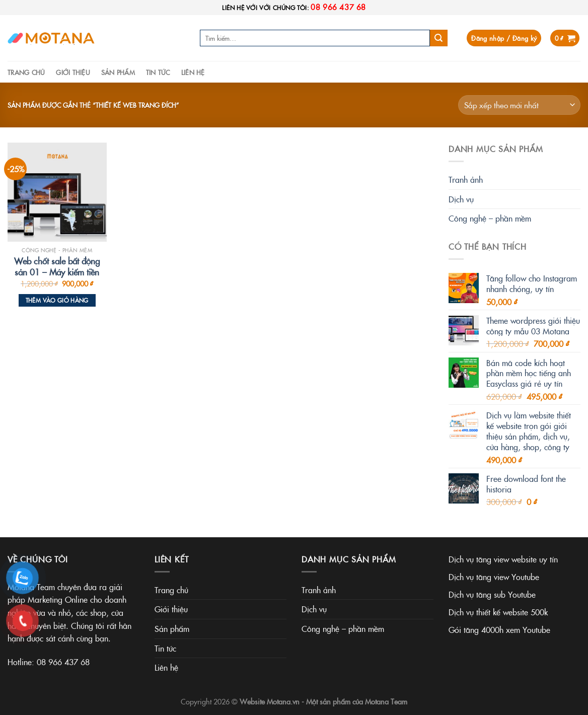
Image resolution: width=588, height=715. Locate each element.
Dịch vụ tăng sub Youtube (492, 594)
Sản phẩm (118, 72)
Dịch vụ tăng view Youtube (494, 577)
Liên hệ (193, 72)
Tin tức (158, 72)
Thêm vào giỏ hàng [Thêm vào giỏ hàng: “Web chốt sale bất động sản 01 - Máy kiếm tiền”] (57, 300)
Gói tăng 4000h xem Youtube (499, 629)
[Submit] (438, 38)
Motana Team (386, 701)
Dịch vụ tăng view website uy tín (503, 559)
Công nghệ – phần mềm (490, 218)
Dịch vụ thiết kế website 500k (498, 612)
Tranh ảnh (466, 179)
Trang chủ (26, 72)
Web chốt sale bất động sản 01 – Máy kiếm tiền (57, 266)
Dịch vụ (461, 199)
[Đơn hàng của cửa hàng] (519, 105)
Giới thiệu (73, 72)
